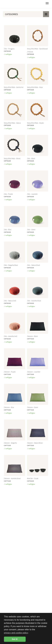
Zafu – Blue (8, 229)
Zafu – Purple (8, 194)
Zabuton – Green (33, 407)
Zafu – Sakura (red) (10, 301)
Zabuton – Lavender (34, 372)
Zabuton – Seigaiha (10, 443)
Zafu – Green (31, 229)
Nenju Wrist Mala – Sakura (12, 123)
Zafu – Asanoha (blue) (34, 301)
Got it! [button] (15, 639)
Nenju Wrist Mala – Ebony (12, 158)
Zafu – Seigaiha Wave (11, 265)
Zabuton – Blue (9, 407)
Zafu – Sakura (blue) (33, 265)
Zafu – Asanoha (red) (11, 336)
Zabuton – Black (32, 336)
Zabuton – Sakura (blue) (35, 443)
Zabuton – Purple (10, 372)
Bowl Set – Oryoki (33, 478)
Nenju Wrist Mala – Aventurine (14, 87)
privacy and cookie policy (16, 633)
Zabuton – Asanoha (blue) (12, 478)
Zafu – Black (31, 158)
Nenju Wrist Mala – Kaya (35, 87)
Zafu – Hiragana (9, 49)
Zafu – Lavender (32, 194)
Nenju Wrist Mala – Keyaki (35, 123)
